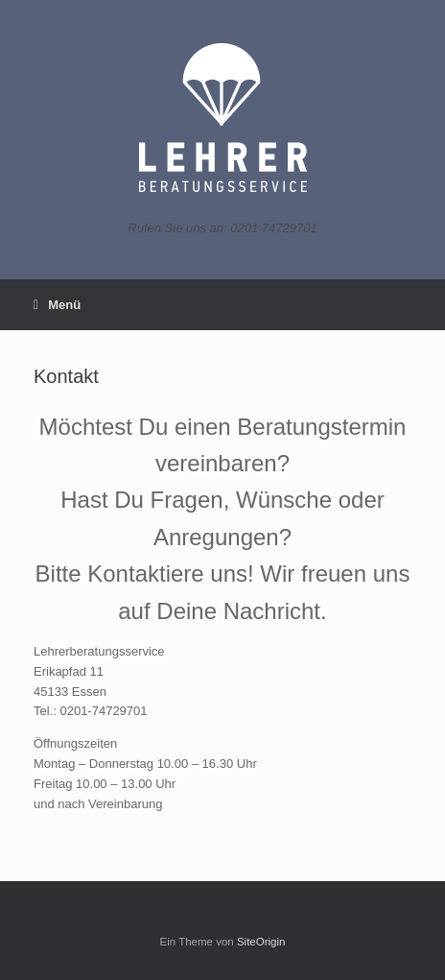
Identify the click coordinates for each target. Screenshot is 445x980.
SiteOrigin (261, 942)
